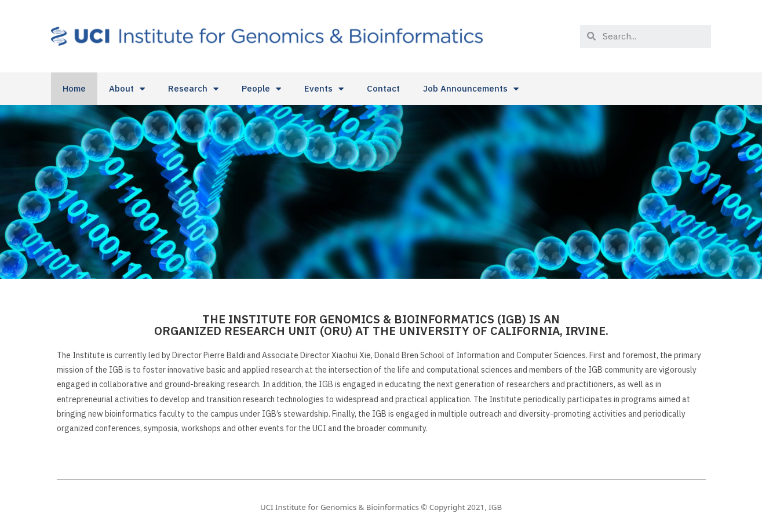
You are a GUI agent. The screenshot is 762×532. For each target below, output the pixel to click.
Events (324, 89)
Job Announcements (471, 89)
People (261, 89)
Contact (383, 88)
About (127, 89)
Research (193, 89)
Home (74, 88)
